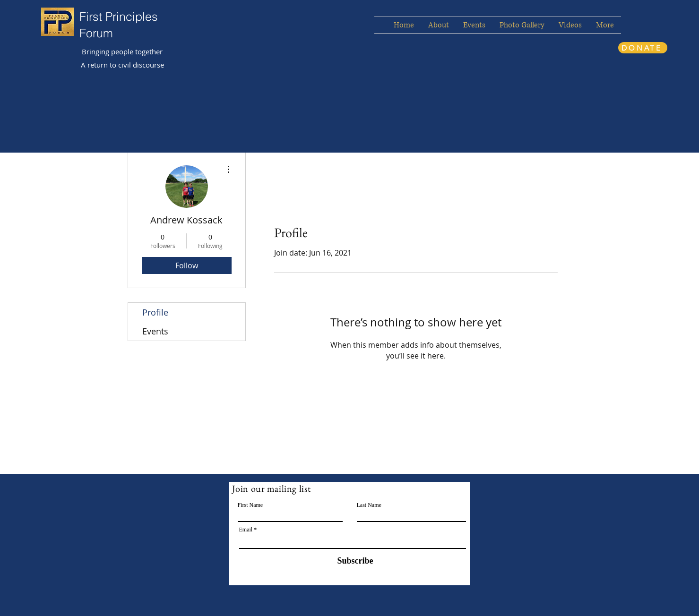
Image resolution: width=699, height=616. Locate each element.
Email (246, 530)
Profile (155, 312)
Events (155, 331)
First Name (250, 505)
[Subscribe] (349, 561)
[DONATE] (643, 48)
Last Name (369, 505)
